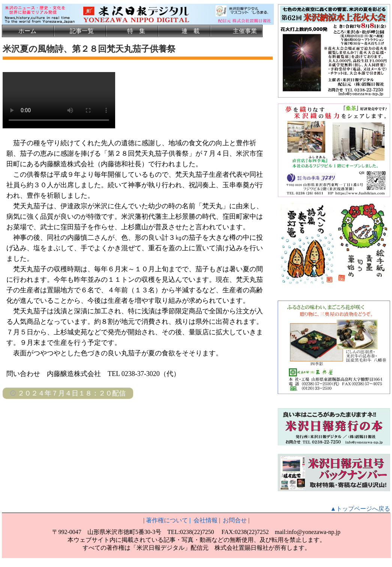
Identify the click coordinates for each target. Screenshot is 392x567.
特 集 (136, 31)
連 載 (191, 31)
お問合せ (235, 520)
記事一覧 (82, 31)
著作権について (167, 520)
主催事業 (245, 31)
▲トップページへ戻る (360, 509)
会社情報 (206, 520)
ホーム (27, 31)
